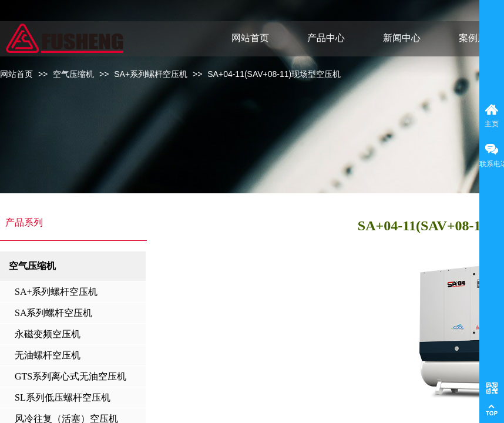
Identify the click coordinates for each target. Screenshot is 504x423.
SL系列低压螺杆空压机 (63, 397)
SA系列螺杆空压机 (53, 313)
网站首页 (16, 74)
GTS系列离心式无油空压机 (70, 376)
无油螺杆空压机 (48, 355)
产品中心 (326, 38)
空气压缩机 (73, 74)
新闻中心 (402, 38)
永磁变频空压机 (48, 334)
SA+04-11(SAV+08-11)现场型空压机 (274, 74)
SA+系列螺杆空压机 (151, 74)
